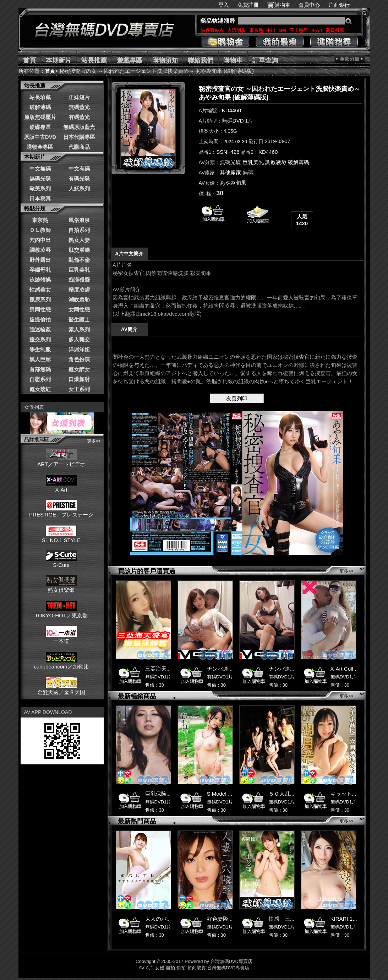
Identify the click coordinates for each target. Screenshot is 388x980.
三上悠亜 (299, 30)
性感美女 (40, 290)
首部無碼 (40, 369)
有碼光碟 (79, 178)
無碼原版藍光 (79, 127)
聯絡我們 (201, 60)
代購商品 (79, 147)
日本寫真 (40, 198)
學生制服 (40, 349)
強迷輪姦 (40, 329)
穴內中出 (40, 240)
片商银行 (342, 5)
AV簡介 (129, 329)
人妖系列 (79, 188)
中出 (271, 30)
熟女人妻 (79, 240)
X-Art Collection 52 (353, 669)
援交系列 (40, 339)
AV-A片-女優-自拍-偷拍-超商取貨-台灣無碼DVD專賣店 (194, 968)
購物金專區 (40, 147)
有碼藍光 (79, 117)
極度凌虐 (79, 290)
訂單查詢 (265, 60)
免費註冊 (248, 5)
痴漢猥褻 (79, 280)
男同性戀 (40, 310)
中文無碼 (40, 169)
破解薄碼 (40, 107)
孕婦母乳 (40, 270)
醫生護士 (79, 320)
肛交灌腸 (79, 250)
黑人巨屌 (40, 359)
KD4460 (231, 110)
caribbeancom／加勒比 (61, 664)
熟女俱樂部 (61, 587)
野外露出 (40, 260)
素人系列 (79, 329)
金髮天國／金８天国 (61, 689)
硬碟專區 (40, 127)
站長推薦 (94, 60)
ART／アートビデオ (61, 461)
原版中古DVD (40, 137)
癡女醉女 (79, 369)
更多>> (94, 441)
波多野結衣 (212, 30)
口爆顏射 (79, 379)
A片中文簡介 (129, 254)
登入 (224, 5)
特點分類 (35, 208)
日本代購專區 (79, 137)
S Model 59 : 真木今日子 (236, 794)
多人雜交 (79, 339)
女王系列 (79, 389)
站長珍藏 (40, 97)
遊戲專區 (130, 60)
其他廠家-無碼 (237, 172)
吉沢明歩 (236, 30)
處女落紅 (40, 389)
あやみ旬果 (233, 183)
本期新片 (59, 60)
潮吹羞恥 (79, 300)
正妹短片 (79, 97)
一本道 (61, 638)
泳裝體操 (40, 280)
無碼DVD (233, 121)
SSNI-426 (228, 152)
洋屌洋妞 (79, 349)
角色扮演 (79, 359)
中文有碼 (79, 169)
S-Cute (61, 562)
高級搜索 (335, 30)
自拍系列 (79, 230)
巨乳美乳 (79, 270)
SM (283, 30)
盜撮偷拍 (40, 320)
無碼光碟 (40, 178)
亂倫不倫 (79, 260)
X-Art (317, 30)
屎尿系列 (40, 300)
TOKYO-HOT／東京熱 (61, 612)
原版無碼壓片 (40, 117)
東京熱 (256, 30)
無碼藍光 (79, 107)
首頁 (29, 60)
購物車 (282, 5)
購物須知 (165, 60)
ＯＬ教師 (40, 230)
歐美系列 (40, 188)
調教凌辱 (40, 250)
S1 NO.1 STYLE (61, 537)
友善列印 (237, 398)
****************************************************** (237, 289)
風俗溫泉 (79, 220)
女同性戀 (79, 310)
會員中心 (309, 5)
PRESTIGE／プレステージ (61, 511)
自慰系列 (40, 379)
